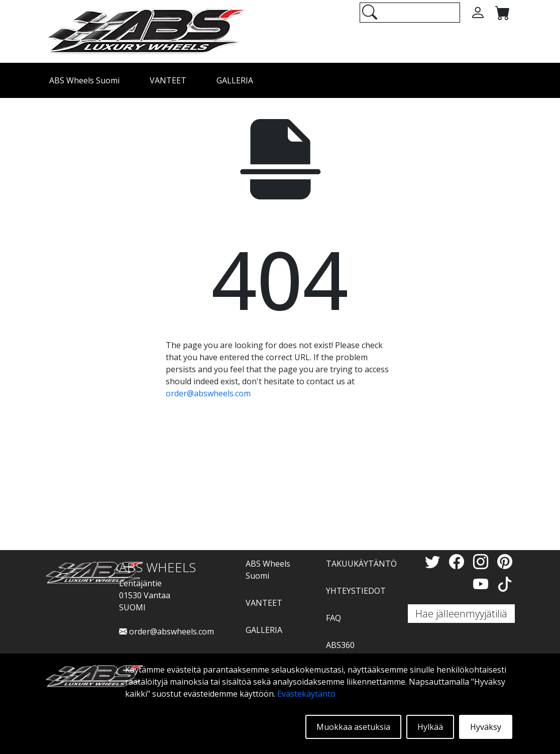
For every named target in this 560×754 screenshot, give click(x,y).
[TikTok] (505, 584)
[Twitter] (434, 561)
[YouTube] (483, 584)
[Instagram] (483, 561)
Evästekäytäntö (306, 694)
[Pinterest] (505, 561)
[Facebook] (459, 561)
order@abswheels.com (208, 393)
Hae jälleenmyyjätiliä (461, 614)
